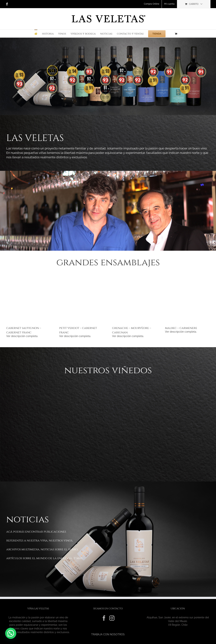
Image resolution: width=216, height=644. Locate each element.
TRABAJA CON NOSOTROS (108, 634)
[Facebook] (104, 618)
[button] (11, 633)
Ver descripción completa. (22, 336)
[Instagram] (112, 618)
